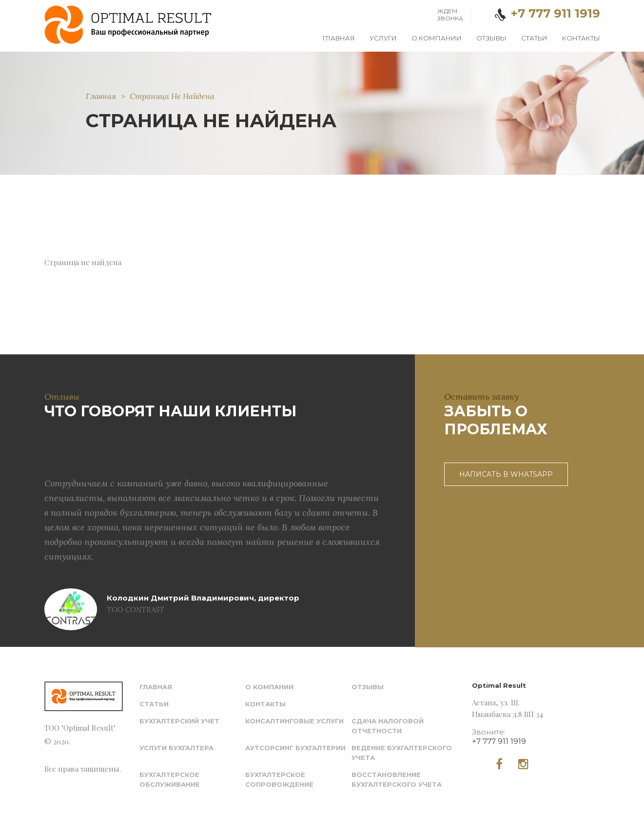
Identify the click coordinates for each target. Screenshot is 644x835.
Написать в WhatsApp (506, 474)
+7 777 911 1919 (499, 741)
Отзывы (491, 38)
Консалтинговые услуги (294, 721)
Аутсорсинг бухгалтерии (295, 748)
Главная (339, 38)
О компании (437, 38)
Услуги (383, 38)
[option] (214, 525)
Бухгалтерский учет (179, 721)
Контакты (581, 38)
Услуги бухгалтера (176, 748)
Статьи (534, 38)
